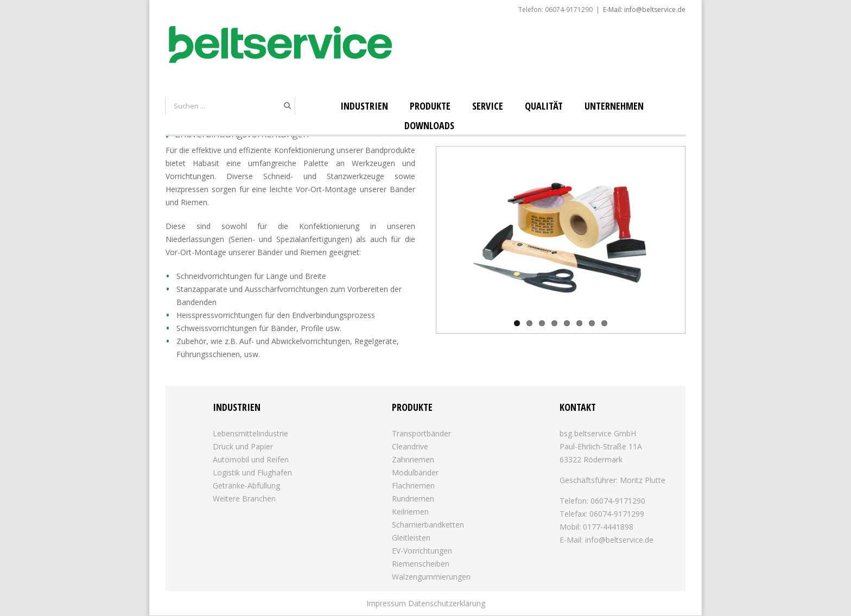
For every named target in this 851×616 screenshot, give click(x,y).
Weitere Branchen (244, 498)
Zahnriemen (413, 459)
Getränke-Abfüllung (246, 485)
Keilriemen (410, 512)
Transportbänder (421, 433)
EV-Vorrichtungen (422, 551)
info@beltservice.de (619, 540)
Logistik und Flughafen (252, 472)
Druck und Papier (243, 446)
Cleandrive (410, 446)
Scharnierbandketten (428, 525)
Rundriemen (413, 498)
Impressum (386, 603)
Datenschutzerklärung (447, 603)
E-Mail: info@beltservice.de (644, 9)
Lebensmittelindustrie (250, 433)
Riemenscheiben (421, 564)
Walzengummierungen (431, 577)
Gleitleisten (411, 538)
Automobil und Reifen (251, 459)
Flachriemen (413, 485)
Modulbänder (415, 472)
